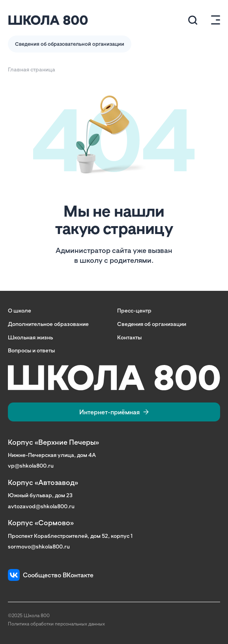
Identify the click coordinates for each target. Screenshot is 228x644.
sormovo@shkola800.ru (39, 546)
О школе (20, 310)
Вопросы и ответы (31, 350)
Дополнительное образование (48, 324)
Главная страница (32, 69)
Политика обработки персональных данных (56, 624)
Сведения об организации (152, 324)
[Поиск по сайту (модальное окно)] (193, 20)
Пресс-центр (134, 310)
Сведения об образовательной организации (70, 44)
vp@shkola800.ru (31, 465)
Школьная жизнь (30, 337)
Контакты (129, 337)
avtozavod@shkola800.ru (41, 506)
